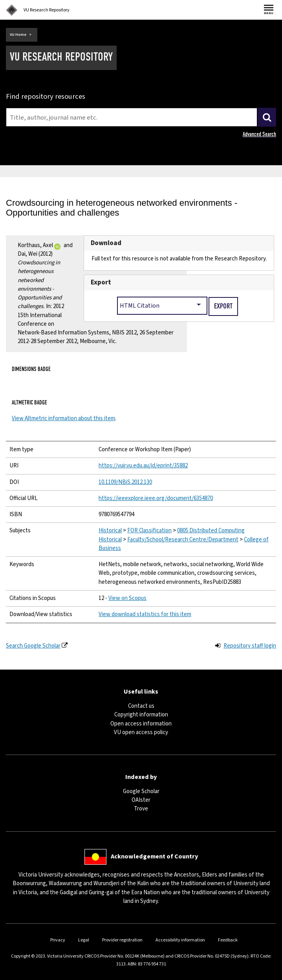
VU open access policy (141, 732)
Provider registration (122, 940)
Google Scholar (141, 791)
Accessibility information (180, 940)
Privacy (58, 940)
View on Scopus (127, 598)
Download (106, 243)
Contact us (141, 706)
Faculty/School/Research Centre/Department (183, 540)
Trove (141, 809)
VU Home (18, 35)
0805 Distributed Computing (211, 531)
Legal (84, 940)
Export (101, 282)
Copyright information (141, 715)
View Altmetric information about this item (63, 418)
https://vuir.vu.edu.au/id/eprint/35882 (143, 466)
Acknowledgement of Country (154, 856)
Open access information (141, 724)
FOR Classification (149, 531)
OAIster (141, 800)
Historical (110, 531)
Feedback (228, 940)
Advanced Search (259, 134)
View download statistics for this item (145, 614)
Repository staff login (250, 646)
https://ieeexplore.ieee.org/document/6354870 (156, 498)
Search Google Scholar (33, 646)
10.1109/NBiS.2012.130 (125, 482)
